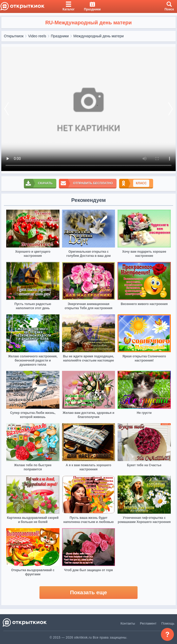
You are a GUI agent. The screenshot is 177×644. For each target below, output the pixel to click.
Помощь (168, 623)
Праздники (60, 36)
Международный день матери (99, 36)
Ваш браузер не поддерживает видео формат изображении (88, 109)
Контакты (128, 623)
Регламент (148, 623)
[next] (171, 109)
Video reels (37, 36)
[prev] (6, 109)
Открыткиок (14, 36)
